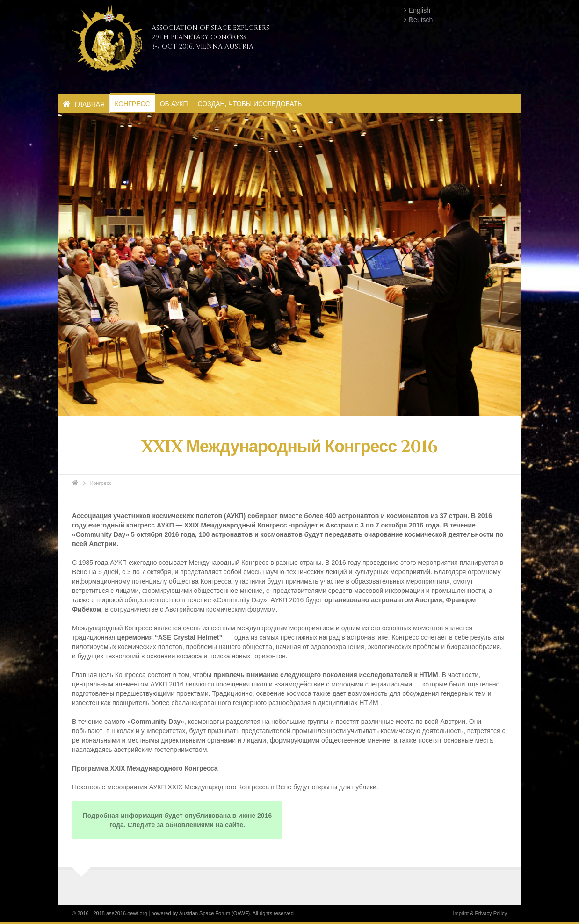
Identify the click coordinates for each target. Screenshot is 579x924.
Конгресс (132, 104)
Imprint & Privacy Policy (480, 913)
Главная (84, 104)
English (420, 10)
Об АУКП (174, 104)
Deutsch (421, 20)
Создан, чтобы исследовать (250, 104)
